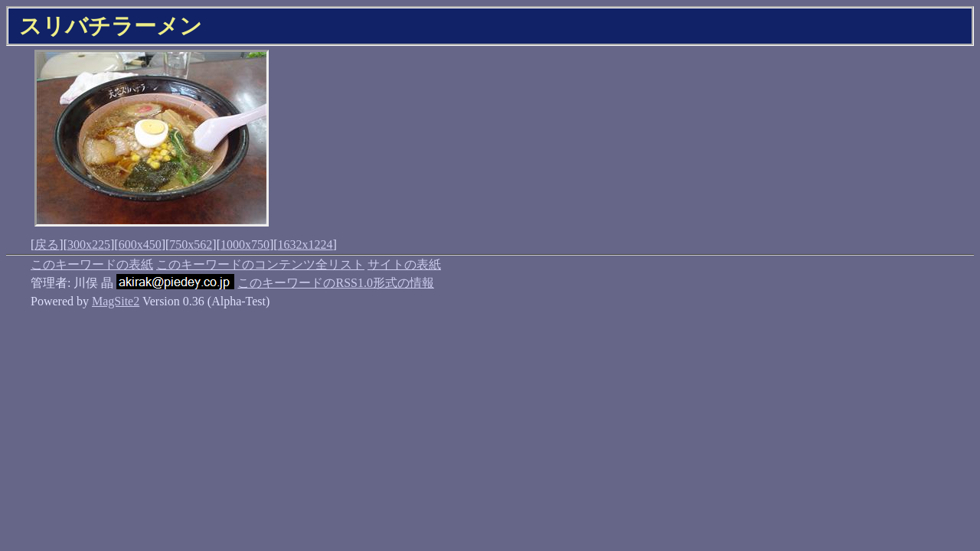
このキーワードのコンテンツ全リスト (260, 264)
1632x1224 (305, 245)
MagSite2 (116, 301)
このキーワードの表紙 (92, 264)
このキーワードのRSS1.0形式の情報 (335, 283)
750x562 (191, 245)
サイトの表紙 (404, 264)
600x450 (140, 245)
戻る (47, 245)
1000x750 (245, 245)
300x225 (89, 245)
